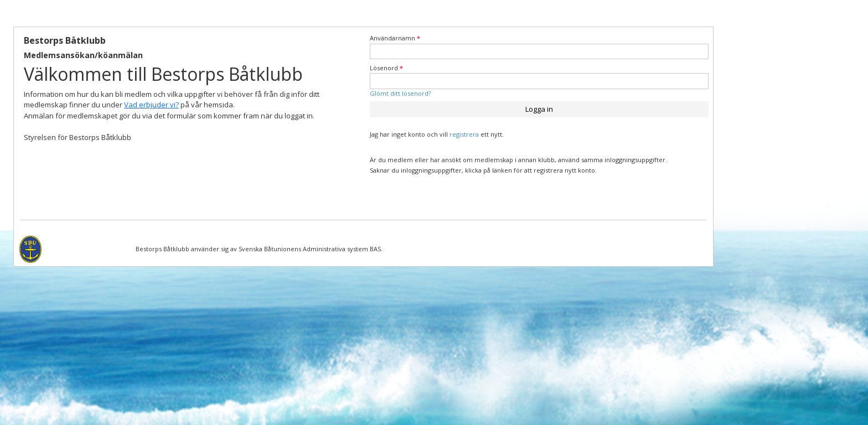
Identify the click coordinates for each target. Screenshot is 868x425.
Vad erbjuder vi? (151, 105)
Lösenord (386, 68)
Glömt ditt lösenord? (400, 93)
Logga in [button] (539, 109)
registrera (464, 134)
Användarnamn (395, 38)
